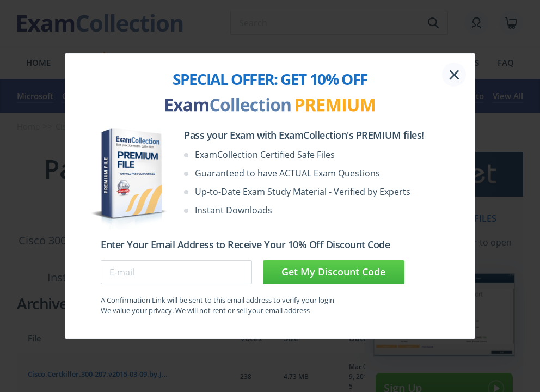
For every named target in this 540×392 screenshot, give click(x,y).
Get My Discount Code (333, 272)
